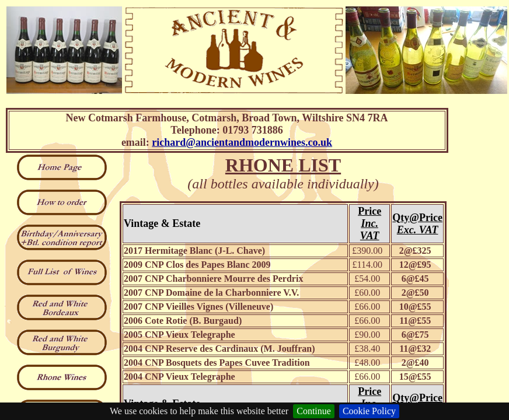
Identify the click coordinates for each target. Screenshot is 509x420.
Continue (314, 411)
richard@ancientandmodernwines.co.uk (242, 142)
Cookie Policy (369, 411)
